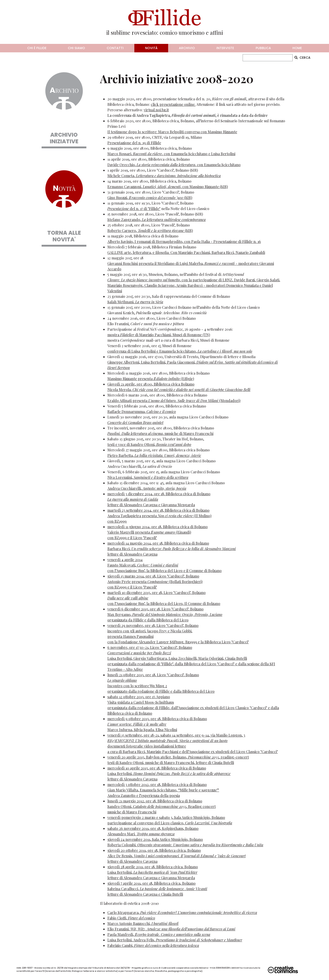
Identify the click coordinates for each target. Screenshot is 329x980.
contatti (115, 48)
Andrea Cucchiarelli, (147, 488)
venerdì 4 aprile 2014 (125, 560)
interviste (225, 48)
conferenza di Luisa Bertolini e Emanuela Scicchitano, (180, 351)
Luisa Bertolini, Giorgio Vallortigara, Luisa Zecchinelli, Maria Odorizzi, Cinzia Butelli (177, 658)
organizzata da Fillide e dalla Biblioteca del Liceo (148, 620)
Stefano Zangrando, (157, 220)
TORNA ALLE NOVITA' (64, 236)
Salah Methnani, (135, 302)
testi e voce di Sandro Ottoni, (149, 444)
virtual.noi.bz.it (156, 110)
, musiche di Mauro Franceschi (160, 433)
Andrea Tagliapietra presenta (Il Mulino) (159, 516)
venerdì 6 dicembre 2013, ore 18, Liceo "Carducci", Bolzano (155, 609)
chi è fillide (37, 48)
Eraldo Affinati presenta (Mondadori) (174, 401)
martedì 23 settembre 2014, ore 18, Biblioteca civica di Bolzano (158, 510)
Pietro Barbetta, (154, 455)
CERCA (302, 58)
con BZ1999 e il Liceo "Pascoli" (132, 538)
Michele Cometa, (164, 176)
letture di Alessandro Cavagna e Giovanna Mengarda (151, 505)
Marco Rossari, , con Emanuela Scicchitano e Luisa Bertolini (171, 154)
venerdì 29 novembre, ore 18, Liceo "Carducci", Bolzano (153, 625)
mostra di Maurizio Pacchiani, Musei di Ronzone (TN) (159, 335)
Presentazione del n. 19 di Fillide (134, 143)
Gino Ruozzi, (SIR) (150, 198)
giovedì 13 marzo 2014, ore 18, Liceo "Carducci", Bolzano (153, 576)
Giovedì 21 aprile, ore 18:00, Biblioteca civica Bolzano (151, 384)
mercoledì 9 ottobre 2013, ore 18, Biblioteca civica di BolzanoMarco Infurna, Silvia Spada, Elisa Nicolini (157, 724)
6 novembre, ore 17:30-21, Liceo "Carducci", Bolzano (150, 647)
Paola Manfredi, (159, 934)
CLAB (164, 968)
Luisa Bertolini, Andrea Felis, (175, 940)
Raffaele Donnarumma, (142, 411)
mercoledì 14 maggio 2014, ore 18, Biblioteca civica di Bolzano (158, 543)
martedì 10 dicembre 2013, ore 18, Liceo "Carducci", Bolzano (157, 593)
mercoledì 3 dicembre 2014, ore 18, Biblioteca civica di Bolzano (159, 494)
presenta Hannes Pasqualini (130, 636)
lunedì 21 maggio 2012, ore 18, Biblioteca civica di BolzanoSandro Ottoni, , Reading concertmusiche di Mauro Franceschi (162, 806)
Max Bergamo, (165, 614)
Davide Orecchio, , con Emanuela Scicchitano (174, 165)
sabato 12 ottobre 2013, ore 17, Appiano (139, 697)
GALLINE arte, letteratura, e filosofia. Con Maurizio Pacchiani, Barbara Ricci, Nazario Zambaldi (186, 252)
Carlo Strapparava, (182, 912)
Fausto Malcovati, (143, 565)
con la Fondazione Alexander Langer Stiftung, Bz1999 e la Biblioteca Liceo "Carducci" (178, 642)
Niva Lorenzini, (148, 477)
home (297, 48)
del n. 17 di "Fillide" (134, 209)
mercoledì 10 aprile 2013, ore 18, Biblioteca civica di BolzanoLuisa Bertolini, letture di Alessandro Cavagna (169, 774)
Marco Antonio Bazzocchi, (143, 923)
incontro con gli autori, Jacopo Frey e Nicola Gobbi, (150, 631)
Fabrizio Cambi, (153, 945)
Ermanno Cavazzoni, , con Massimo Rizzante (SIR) (168, 187)
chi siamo (76, 48)
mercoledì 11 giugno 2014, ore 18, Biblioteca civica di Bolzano (158, 527)
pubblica (263, 48)
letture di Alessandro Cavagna (132, 554)
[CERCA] (268, 58)
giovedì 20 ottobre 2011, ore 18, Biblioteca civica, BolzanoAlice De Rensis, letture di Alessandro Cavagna (176, 856)
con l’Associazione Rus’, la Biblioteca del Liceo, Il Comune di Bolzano (164, 603)
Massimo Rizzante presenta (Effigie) (151, 379)
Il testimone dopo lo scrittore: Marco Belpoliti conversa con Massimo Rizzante (172, 132)
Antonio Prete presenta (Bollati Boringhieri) (155, 582)
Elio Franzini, (171, 929)
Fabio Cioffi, (131, 918)
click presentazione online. (173, 104)
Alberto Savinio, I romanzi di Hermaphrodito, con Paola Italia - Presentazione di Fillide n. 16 (184, 241)
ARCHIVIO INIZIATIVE (64, 138)
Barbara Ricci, (172, 549)
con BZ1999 (117, 521)
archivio (187, 48)
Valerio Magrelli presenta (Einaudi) (149, 532)
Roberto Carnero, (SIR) (150, 230)
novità (151, 48)
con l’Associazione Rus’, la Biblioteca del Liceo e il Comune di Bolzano (164, 571)
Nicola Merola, (179, 390)
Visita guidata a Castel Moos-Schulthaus (141, 702)
